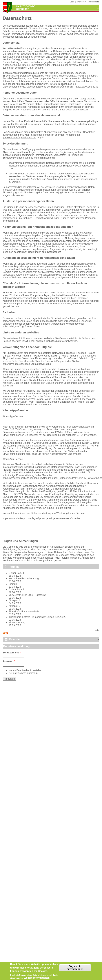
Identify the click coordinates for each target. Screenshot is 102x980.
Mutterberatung (17, 623)
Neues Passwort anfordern (23, 673)
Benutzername (12, 653)
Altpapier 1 (15, 601)
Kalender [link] (15, 639)
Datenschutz (94, 2)
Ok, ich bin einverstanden (75, 970)
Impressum (81, 2)
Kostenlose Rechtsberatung (24, 579)
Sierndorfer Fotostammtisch (24, 612)
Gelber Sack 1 (16, 573)
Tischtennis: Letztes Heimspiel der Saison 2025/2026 (37, 617)
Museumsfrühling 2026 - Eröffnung (27, 595)
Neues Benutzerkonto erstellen (25, 670)
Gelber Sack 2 (16, 590)
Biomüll (13, 584)
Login (72, 2)
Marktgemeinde (26, 6)
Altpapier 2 (15, 606)
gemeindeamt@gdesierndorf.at (19, 138)
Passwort (9, 661)
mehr (97, 630)
